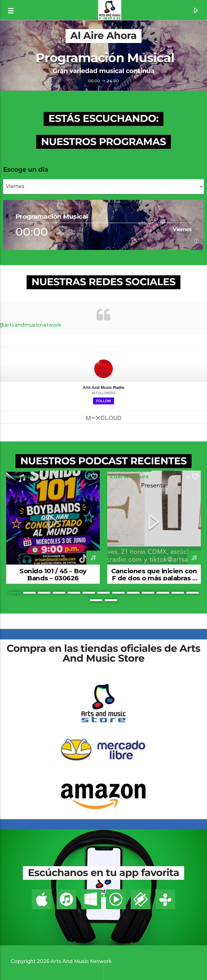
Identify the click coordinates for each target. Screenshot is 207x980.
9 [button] (133, 593)
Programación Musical (105, 58)
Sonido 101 (22, 477)
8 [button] (118, 593)
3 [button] (44, 593)
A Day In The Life (129, 477)
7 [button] (104, 593)
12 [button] (178, 593)
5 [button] (74, 593)
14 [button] (96, 600)
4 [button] (59, 593)
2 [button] (29, 593)
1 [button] (15, 593)
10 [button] (148, 593)
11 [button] (163, 593)
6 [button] (89, 593)
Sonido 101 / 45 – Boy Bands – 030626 (53, 574)
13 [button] (192, 593)
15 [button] (111, 600)
